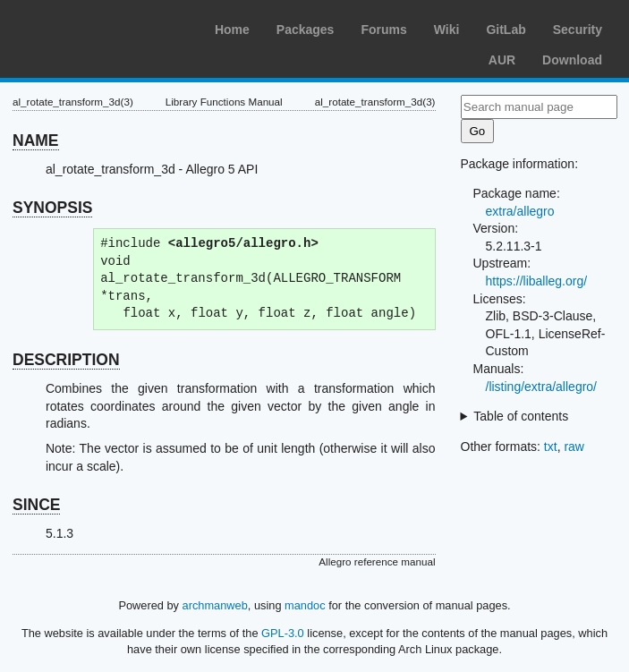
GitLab (506, 30)
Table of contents (521, 416)
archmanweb (215, 605)
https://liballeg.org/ (537, 281)
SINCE (36, 505)
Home (232, 30)
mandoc (305, 605)
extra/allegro (520, 211)
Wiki (447, 30)
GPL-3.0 (283, 633)
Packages (306, 30)
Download (572, 60)
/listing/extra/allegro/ (542, 387)
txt (551, 447)
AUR (502, 60)
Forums (383, 30)
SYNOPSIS (52, 208)
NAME (36, 140)
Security (578, 30)
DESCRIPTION (66, 360)
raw (574, 447)
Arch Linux (98, 27)
